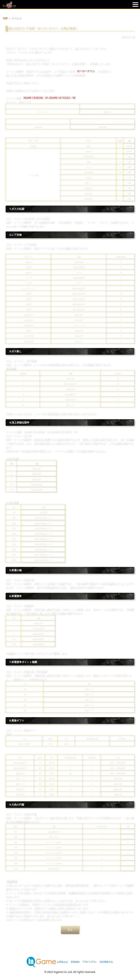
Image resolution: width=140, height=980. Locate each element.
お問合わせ (63, 962)
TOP (5, 18)
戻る (70, 930)
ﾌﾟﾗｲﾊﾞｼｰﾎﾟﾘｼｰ (90, 962)
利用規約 (75, 962)
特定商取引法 (106, 962)
